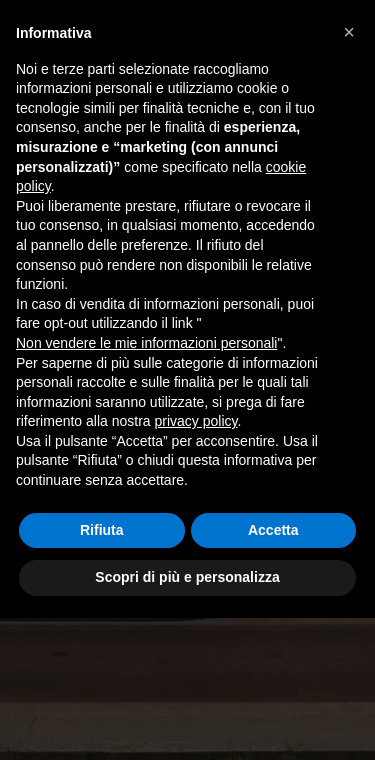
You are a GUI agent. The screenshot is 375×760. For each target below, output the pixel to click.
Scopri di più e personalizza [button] (187, 577)
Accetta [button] (273, 530)
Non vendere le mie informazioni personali (146, 343)
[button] (349, 32)
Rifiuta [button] (102, 530)
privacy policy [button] (196, 421)
